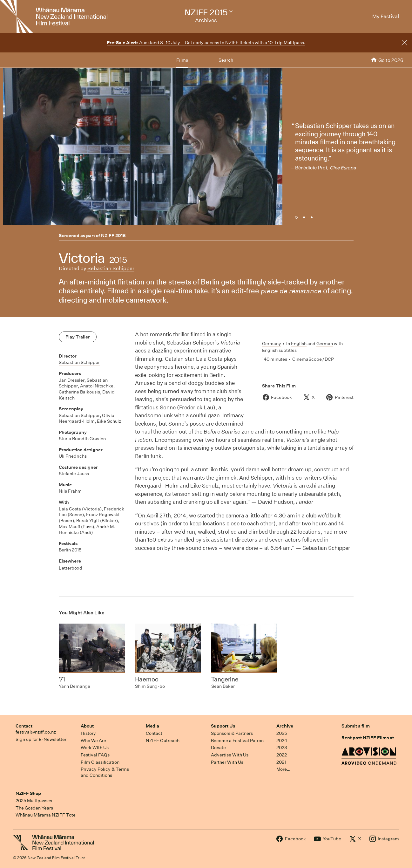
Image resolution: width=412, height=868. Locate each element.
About (87, 726)
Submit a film (356, 726)
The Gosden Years (34, 808)
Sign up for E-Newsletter (41, 739)
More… (283, 769)
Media (152, 726)
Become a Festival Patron (237, 741)
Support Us (223, 726)
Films (182, 60)
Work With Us (95, 748)
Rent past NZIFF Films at (368, 738)
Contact (24, 726)
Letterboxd (71, 568)
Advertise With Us (230, 755)
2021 (281, 762)
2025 (282, 733)
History (88, 733)
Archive (285, 726)
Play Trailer (78, 337)
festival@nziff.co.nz (36, 732)
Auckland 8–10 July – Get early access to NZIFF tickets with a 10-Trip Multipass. (206, 43)
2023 (282, 748)
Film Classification (100, 762)
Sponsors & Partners (232, 733)
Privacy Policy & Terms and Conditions (105, 772)
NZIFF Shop (28, 793)
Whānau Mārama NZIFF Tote (46, 815)
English (299, 344)
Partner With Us (227, 762)
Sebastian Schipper (111, 268)
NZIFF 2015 (113, 236)
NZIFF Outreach (163, 741)
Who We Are (93, 741)
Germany (272, 344)
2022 (282, 755)
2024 (282, 741)
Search (226, 60)
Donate (218, 748)
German (325, 344)
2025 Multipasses (34, 801)
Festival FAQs (95, 755)
